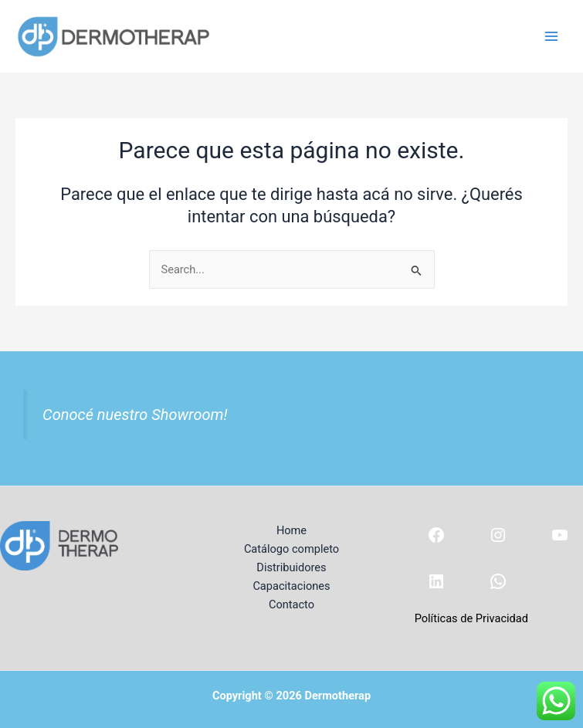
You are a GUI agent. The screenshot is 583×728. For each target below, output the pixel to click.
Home (291, 530)
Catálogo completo (291, 549)
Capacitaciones (291, 586)
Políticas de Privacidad (471, 618)
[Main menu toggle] (551, 36)
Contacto (291, 604)
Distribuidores (291, 567)
